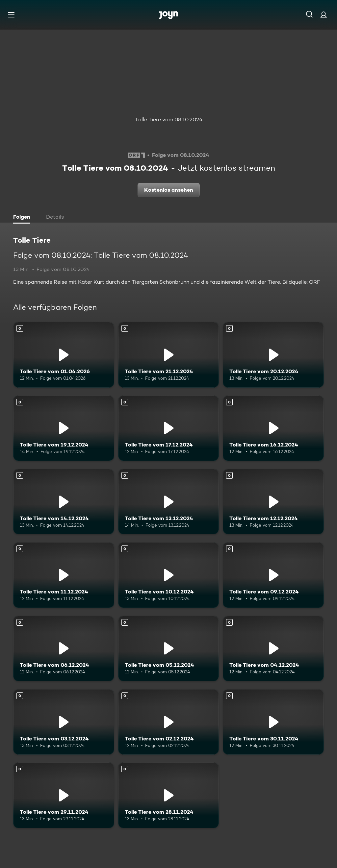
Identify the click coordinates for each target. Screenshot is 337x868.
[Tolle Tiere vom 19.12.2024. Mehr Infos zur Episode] (64, 428)
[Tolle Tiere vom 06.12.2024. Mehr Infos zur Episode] (64, 649)
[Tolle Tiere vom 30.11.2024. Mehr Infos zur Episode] (273, 722)
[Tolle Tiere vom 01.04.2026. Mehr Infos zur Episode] (64, 355)
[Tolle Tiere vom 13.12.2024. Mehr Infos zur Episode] (169, 502)
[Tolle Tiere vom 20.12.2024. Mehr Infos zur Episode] (273, 355)
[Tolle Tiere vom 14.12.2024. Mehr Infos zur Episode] (64, 502)
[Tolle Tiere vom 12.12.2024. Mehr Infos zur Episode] (273, 502)
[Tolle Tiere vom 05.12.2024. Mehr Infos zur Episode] (169, 649)
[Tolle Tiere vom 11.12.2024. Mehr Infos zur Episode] (64, 575)
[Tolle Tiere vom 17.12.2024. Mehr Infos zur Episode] (169, 428)
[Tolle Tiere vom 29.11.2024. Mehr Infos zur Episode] (64, 795)
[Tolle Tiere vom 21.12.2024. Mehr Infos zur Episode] (169, 355)
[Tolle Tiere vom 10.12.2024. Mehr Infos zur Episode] (169, 575)
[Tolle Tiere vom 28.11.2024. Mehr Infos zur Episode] (169, 795)
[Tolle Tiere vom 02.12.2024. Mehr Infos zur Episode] (169, 722)
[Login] (324, 15)
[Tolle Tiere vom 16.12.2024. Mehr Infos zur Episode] (273, 428)
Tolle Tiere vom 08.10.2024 (169, 120)
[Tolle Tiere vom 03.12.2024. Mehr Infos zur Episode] (64, 722)
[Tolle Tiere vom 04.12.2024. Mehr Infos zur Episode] (273, 649)
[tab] (23, 218)
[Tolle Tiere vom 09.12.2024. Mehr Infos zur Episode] (273, 575)
